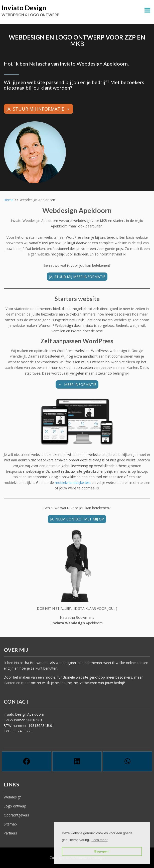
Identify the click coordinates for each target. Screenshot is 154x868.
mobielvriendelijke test (73, 483)
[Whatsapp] (127, 761)
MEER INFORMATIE (80, 384)
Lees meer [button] (99, 840)
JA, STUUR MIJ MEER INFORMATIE (77, 277)
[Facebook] (27, 761)
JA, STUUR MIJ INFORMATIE (35, 109)
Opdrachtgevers (16, 815)
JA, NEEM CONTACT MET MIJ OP (77, 519)
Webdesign (13, 797)
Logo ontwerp (15, 806)
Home (9, 200)
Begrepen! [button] (102, 851)
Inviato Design (24, 8)
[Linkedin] (77, 761)
